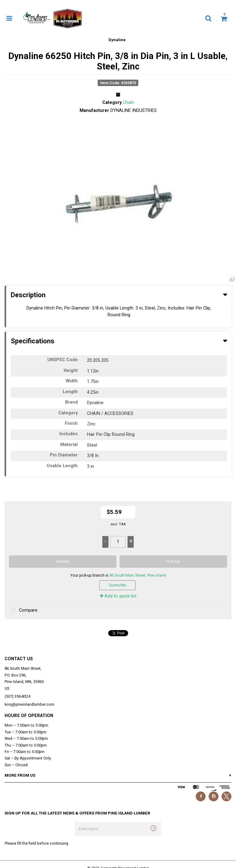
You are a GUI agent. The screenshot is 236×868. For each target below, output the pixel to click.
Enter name (77, 822)
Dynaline (117, 40)
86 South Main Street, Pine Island (138, 575)
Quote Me (117, 585)
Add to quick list (118, 596)
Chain (128, 103)
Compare (23, 611)
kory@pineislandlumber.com (29, 704)
